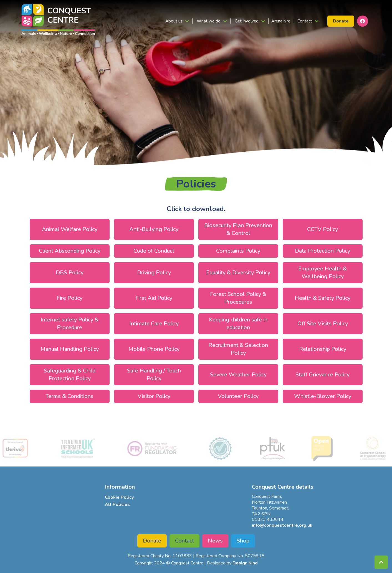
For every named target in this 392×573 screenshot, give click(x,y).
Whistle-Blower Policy (323, 396)
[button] (177, 21)
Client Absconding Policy (70, 251)
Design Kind (245, 563)
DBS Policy (70, 272)
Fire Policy (70, 298)
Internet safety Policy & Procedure (69, 324)
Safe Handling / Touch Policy (154, 375)
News (215, 541)
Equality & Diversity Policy (238, 272)
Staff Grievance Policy (323, 375)
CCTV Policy (323, 229)
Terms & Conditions (69, 396)
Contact (184, 541)
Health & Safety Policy (323, 298)
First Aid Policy (154, 298)
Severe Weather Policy (238, 375)
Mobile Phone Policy (154, 349)
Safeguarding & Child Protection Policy (70, 375)
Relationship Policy (323, 349)
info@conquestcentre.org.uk (282, 525)
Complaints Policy (238, 251)
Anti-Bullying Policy (154, 229)
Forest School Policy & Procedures (238, 298)
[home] (58, 20)
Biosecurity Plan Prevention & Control (238, 229)
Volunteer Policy (238, 396)
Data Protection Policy (323, 251)
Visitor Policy (154, 396)
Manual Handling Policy (70, 349)
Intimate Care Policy (154, 324)
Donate (152, 541)
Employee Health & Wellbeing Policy (323, 272)
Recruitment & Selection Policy (238, 349)
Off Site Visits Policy (323, 324)
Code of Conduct (154, 251)
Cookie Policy (119, 497)
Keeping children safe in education (238, 324)
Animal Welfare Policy (70, 229)
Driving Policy (154, 272)
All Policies (117, 504)
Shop (243, 541)
